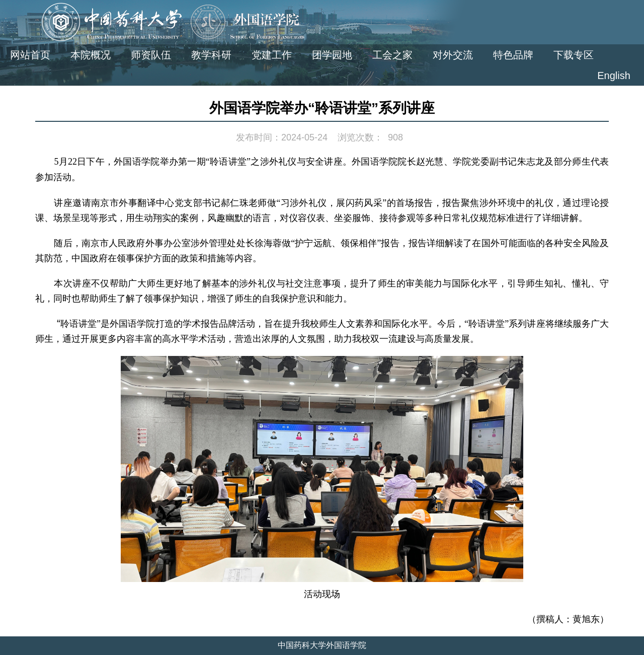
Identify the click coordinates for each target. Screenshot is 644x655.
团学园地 (332, 55)
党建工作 (272, 55)
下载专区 (574, 55)
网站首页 (30, 55)
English (614, 76)
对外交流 (453, 55)
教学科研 (211, 55)
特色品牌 (513, 55)
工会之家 (392, 55)
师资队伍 (151, 55)
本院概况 (91, 55)
